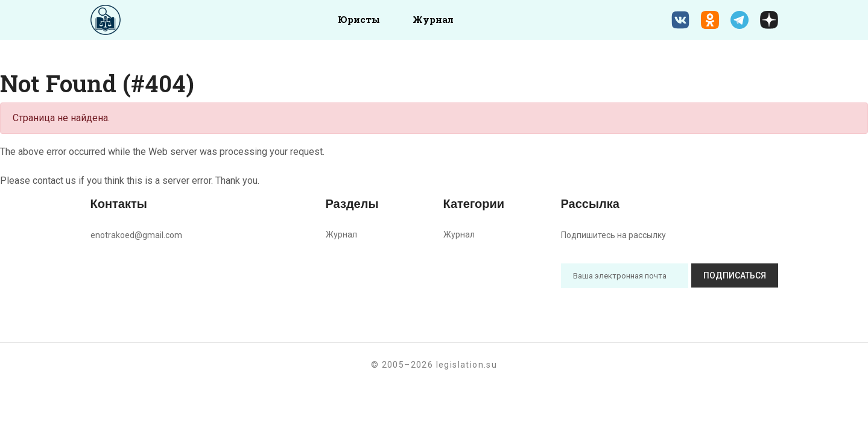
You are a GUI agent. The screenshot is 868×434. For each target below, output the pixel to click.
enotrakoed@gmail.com (136, 235)
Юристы (359, 19)
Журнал (433, 19)
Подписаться (735, 275)
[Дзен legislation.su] (769, 20)
